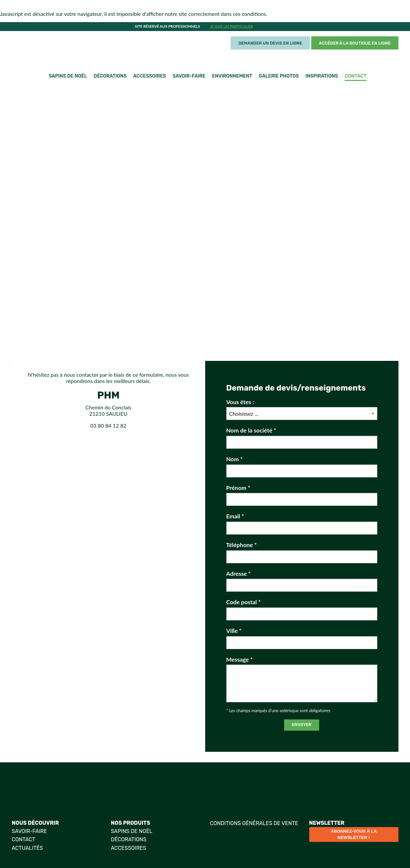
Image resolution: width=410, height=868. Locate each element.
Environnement (232, 76)
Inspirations (322, 76)
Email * (302, 524)
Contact (355, 76)
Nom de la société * (302, 438)
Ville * (302, 638)
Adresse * (302, 581)
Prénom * (302, 495)
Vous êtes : (302, 409)
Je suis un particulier (232, 26)
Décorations (110, 76)
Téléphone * (302, 552)
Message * (302, 679)
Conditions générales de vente (254, 823)
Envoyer (302, 725)
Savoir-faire (189, 76)
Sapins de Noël (68, 76)
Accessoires (149, 76)
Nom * (302, 467)
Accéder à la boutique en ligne (355, 43)
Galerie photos (279, 76)
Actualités (27, 848)
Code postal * (302, 609)
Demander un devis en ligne (270, 43)
